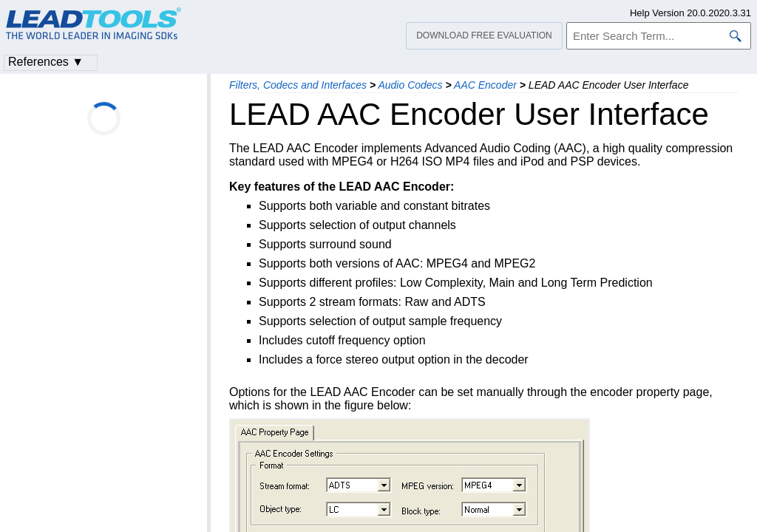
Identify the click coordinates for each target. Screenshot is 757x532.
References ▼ (46, 62)
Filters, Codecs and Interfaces (298, 85)
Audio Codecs (410, 85)
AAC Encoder (485, 85)
